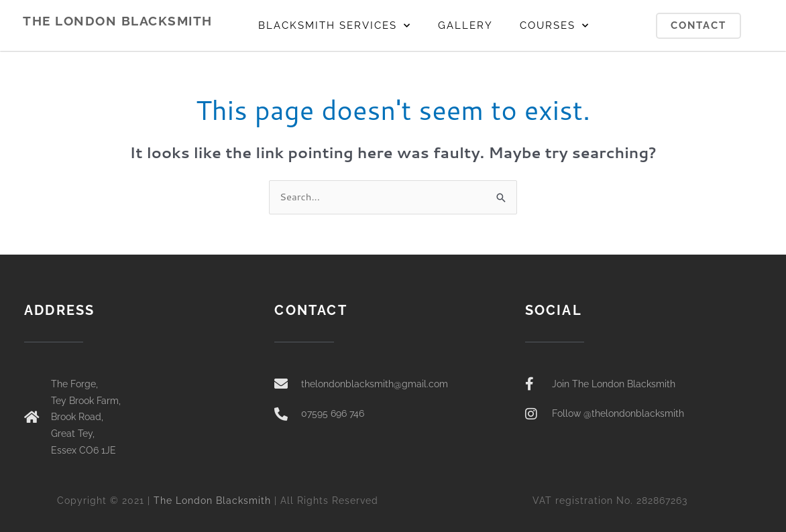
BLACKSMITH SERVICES (335, 26)
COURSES (555, 26)
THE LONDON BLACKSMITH (118, 21)
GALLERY (465, 25)
